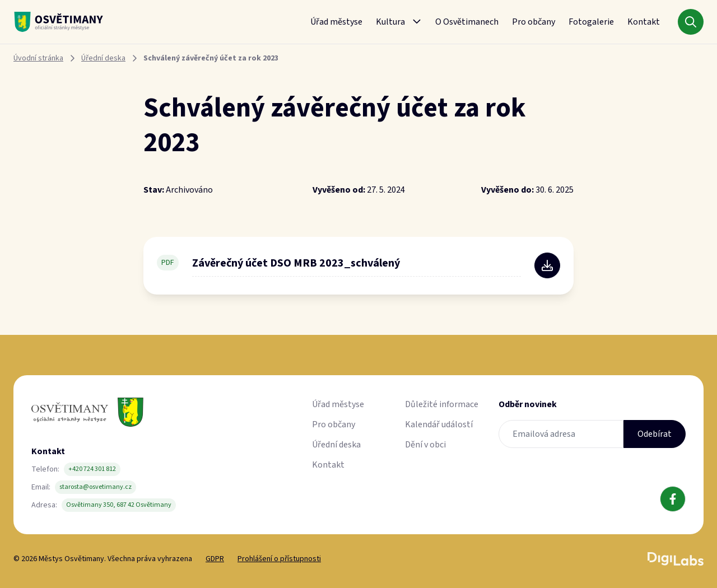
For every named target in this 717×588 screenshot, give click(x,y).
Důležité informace (442, 404)
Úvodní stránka (38, 58)
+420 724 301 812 (92, 469)
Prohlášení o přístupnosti (279, 559)
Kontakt (644, 22)
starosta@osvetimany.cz (96, 487)
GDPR (215, 559)
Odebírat (655, 434)
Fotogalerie (591, 22)
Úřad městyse (336, 22)
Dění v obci (425, 445)
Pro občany (534, 22)
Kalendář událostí (439, 424)
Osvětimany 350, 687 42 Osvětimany (119, 505)
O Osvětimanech (467, 22)
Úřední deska (103, 58)
